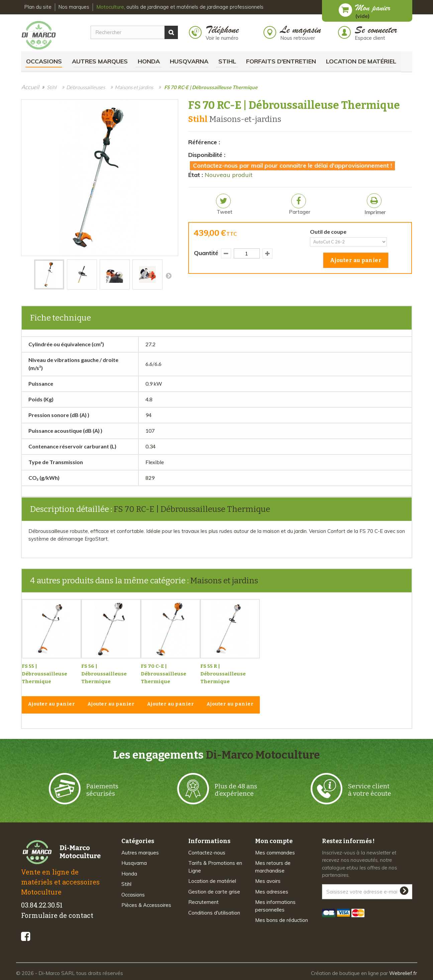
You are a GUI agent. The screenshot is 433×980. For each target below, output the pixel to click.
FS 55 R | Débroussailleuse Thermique (223, 674)
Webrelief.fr (403, 973)
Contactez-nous (207, 853)
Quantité (206, 253)
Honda (149, 61)
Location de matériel (361, 61)
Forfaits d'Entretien (281, 61)
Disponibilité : (207, 155)
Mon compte (274, 841)
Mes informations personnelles (275, 906)
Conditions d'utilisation (214, 913)
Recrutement (203, 902)
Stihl (227, 61)
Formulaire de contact (57, 915)
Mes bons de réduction (282, 920)
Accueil (30, 87)
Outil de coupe (329, 232)
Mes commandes (275, 853)
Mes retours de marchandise (273, 867)
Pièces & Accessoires (146, 905)
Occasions (44, 61)
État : (196, 175)
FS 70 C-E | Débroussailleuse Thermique (164, 674)
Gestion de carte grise (214, 892)
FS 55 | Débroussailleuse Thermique (44, 674)
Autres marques (100, 61)
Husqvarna (189, 61)
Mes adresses (272, 892)
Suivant (169, 275)
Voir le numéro (222, 38)
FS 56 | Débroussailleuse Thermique (104, 674)
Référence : (204, 142)
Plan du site (38, 7)
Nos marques (74, 7)
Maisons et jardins (224, 581)
